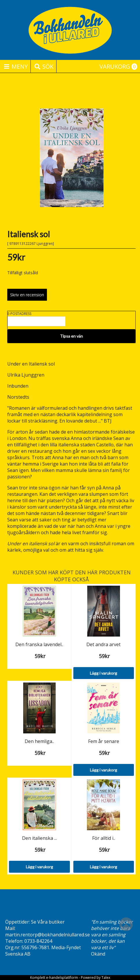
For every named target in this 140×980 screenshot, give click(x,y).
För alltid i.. (104, 838)
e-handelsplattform (62, 978)
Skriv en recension (27, 295)
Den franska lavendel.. (39, 644)
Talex (106, 978)
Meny (15, 66)
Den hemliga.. (39, 741)
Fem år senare (104, 741)
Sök (43, 66)
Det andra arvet (103, 644)
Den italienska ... (39, 838)
